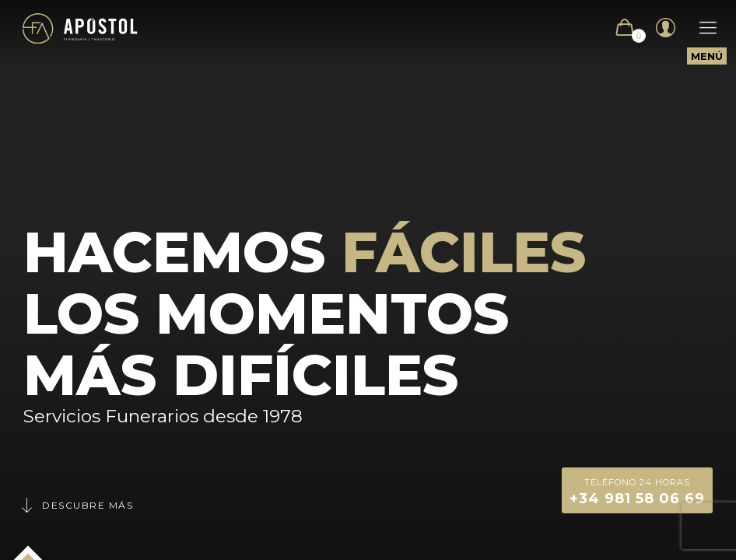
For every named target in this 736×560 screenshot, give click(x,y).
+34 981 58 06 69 (637, 490)
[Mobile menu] (700, 28)
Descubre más (76, 505)
